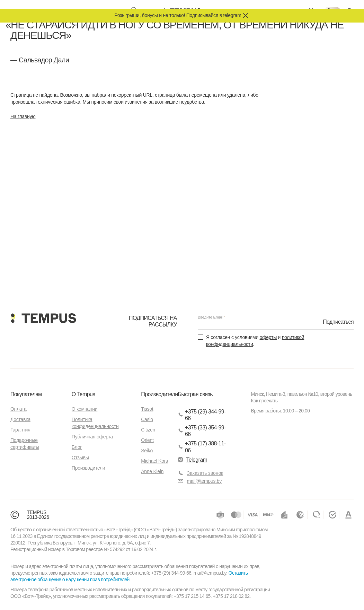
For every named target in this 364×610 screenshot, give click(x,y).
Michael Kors (154, 461)
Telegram (192, 460)
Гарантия (20, 430)
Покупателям (26, 394)
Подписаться (338, 322)
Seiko (147, 451)
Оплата (18, 409)
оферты (268, 337)
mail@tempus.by (200, 481)
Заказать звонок (205, 473)
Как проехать (264, 401)
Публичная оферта (92, 437)
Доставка (20, 419)
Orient (147, 440)
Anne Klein (152, 471)
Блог (77, 447)
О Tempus (83, 394)
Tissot (147, 409)
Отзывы (80, 458)
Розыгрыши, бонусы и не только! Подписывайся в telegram (178, 15)
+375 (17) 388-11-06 (202, 447)
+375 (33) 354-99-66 (202, 431)
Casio (147, 419)
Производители (88, 468)
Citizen (148, 430)
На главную (23, 116)
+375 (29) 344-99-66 (202, 415)
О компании (85, 409)
